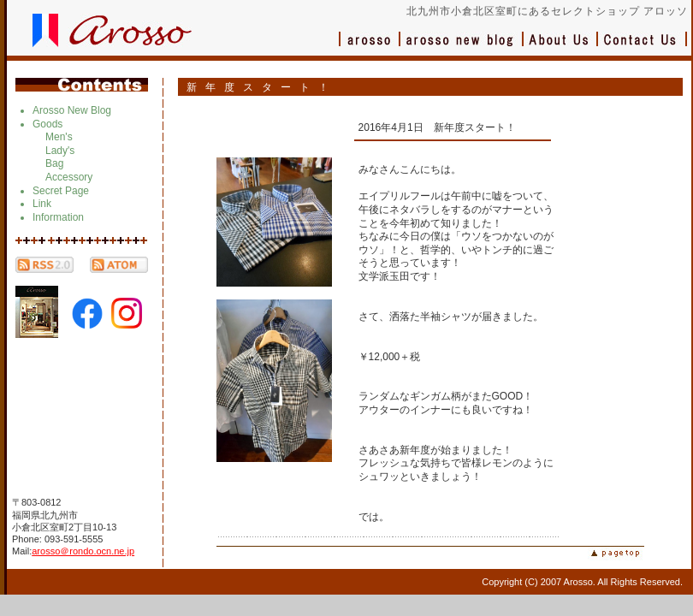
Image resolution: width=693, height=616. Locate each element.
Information (58, 217)
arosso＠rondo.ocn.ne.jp (83, 551)
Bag (54, 163)
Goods (47, 124)
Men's (59, 137)
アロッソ (370, 47)
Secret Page (61, 191)
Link (42, 204)
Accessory (69, 177)
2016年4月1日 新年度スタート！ (437, 127)
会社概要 (561, 47)
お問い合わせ (643, 47)
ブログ (462, 47)
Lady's (60, 151)
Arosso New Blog (72, 110)
